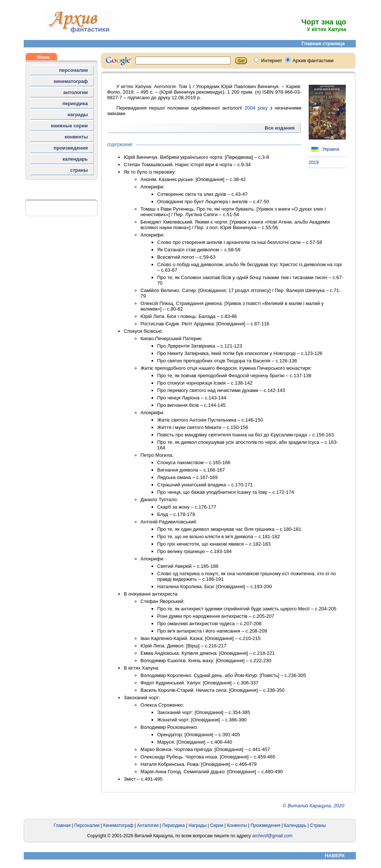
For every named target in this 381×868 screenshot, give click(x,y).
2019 (314, 162)
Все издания (280, 128)
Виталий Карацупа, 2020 (316, 806)
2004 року (256, 108)
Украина (324, 149)
